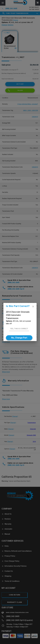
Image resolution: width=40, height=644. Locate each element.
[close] (33, 306)
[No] (19, 338)
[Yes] (19, 329)
